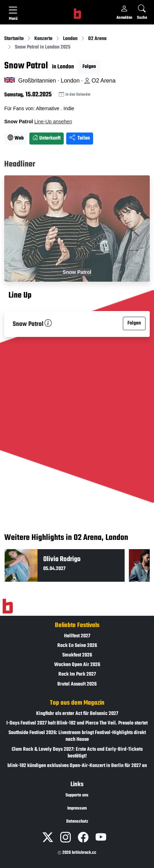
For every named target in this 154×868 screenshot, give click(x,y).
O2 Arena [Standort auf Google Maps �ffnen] (100, 81)
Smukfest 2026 (77, 655)
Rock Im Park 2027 (77, 674)
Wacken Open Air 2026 (77, 665)
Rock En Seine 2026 (77, 646)
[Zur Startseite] (8, 606)
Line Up (20, 295)
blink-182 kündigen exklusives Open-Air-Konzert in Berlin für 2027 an (77, 766)
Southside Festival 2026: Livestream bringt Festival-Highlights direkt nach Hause (77, 736)
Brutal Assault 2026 (77, 684)
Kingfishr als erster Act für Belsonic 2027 (77, 714)
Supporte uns (77, 795)
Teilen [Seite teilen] (80, 138)
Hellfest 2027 (77, 636)
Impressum (77, 808)
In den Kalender (75, 95)
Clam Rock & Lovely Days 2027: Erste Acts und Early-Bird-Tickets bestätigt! (77, 753)
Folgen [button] (89, 67)
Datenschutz (77, 822)
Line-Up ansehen (53, 122)
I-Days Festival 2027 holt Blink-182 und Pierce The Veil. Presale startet (77, 723)
